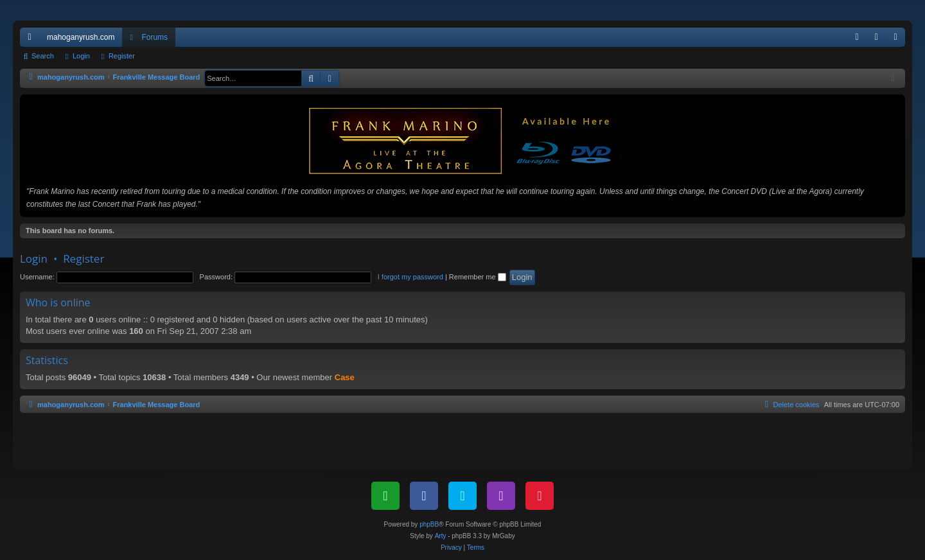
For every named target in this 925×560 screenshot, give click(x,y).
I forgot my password (410, 277)
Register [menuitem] (898, 40)
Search (43, 56)
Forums (154, 37)
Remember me (478, 277)
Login (81, 56)
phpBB (429, 524)
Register (122, 56)
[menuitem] (857, 37)
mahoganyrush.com (81, 37)
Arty (441, 536)
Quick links (32, 40)
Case (345, 377)
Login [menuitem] (879, 40)
